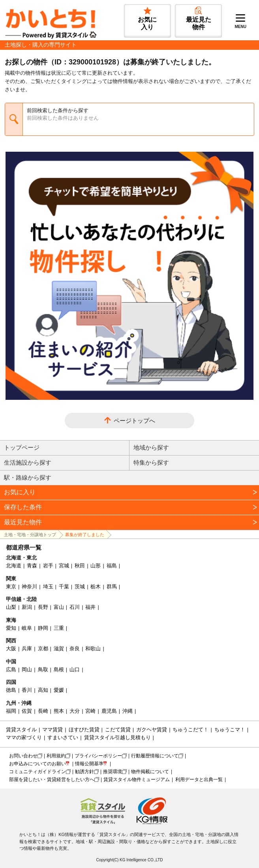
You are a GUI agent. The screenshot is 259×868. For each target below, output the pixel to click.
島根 (59, 669)
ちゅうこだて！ (190, 730)
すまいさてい (63, 737)
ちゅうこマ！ (230, 730)
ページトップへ (134, 421)
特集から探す (151, 462)
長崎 (43, 711)
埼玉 (48, 587)
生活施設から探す (28, 462)
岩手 (48, 566)
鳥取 (43, 669)
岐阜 (27, 628)
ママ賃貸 (53, 730)
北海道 (14, 566)
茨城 (80, 587)
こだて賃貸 (118, 730)
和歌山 (93, 649)
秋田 (80, 566)
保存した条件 (23, 507)
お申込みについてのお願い (38, 764)
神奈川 (29, 587)
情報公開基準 (89, 764)
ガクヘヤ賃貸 (152, 730)
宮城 (64, 566)
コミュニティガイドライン (38, 772)
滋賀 (59, 649)
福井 (90, 607)
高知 (43, 690)
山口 (75, 669)
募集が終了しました (85, 535)
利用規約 (56, 756)
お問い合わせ (23, 756)
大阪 (11, 649)
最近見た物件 (23, 522)
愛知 (11, 628)
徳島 (11, 690)
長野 (43, 607)
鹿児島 (109, 711)
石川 (75, 607)
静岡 (43, 628)
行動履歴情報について (155, 756)
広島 (11, 669)
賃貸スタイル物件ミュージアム (137, 780)
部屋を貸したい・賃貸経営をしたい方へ (52, 780)
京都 (43, 649)
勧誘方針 (84, 772)
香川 (27, 690)
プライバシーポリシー (98, 756)
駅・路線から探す (28, 477)
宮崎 (90, 711)
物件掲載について (150, 772)
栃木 (96, 587)
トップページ (22, 447)
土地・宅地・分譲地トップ (30, 535)
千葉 (64, 587)
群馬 (112, 587)
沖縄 (128, 711)
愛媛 (59, 690)
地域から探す (151, 447)
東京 (11, 587)
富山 (59, 607)
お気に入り (20, 492)
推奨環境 (113, 772)
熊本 (59, 711)
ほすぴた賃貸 (84, 730)
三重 (59, 628)
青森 (32, 566)
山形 (96, 566)
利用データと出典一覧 (199, 780)
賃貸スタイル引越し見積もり (117, 737)
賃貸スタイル (21, 730)
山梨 (11, 607)
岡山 (27, 669)
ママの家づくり (24, 737)
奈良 (75, 649)
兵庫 (27, 649)
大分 (75, 711)
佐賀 (27, 711)
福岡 (11, 711)
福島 (112, 566)
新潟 (27, 607)
